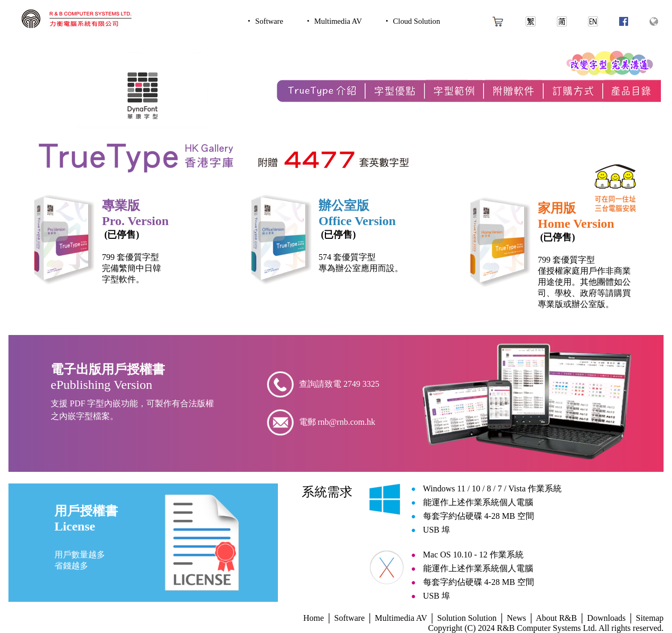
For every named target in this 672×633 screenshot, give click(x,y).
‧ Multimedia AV (333, 21)
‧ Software (264, 21)
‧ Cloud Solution (412, 21)
